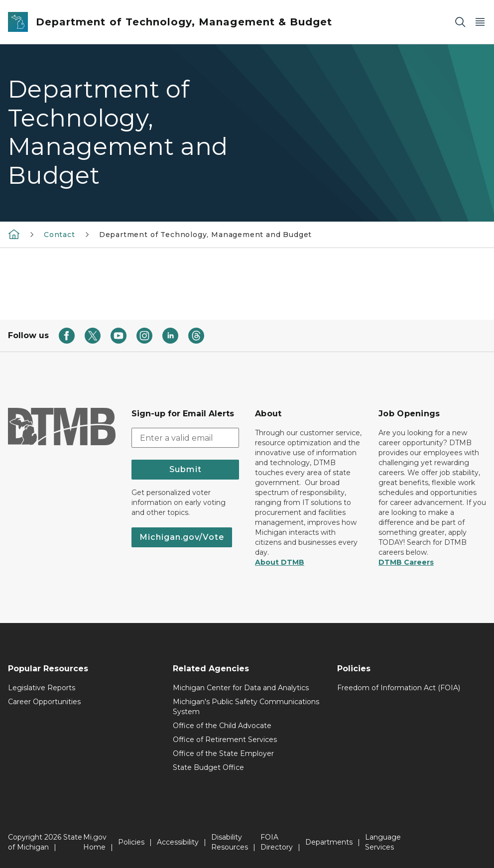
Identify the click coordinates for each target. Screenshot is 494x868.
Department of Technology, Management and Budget (206, 235)
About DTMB (280, 562)
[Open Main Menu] (480, 22)
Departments (329, 842)
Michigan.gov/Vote (182, 537)
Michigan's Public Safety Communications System (246, 707)
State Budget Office (208, 767)
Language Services (383, 842)
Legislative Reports (42, 688)
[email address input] (185, 438)
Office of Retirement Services (225, 740)
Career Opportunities (44, 702)
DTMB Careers (406, 562)
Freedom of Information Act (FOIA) (399, 688)
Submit (185, 469)
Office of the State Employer (223, 753)
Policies (131, 842)
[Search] (460, 22)
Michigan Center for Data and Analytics (241, 688)
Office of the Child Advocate (222, 726)
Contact (60, 235)
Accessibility (178, 842)
